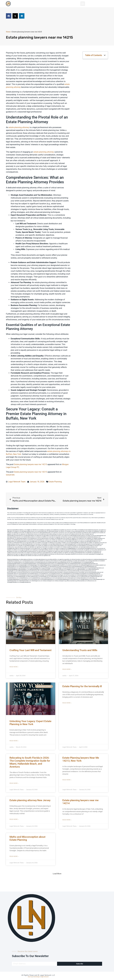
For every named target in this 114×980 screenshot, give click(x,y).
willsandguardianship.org (25, 582)
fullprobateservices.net (55, 567)
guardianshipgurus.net (59, 568)
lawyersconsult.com (61, 554)
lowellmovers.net (44, 534)
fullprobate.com (36, 567)
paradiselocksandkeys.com (31, 546)
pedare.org (64, 530)
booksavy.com (10, 540)
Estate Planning (55, 482)
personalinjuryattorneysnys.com (79, 551)
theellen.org (96, 538)
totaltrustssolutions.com (65, 577)
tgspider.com (10, 534)
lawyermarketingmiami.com (99, 536)
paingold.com (100, 554)
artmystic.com (82, 554)
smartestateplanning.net (82, 575)
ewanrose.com (53, 554)
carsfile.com (41, 546)
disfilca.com (75, 554)
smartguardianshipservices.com (95, 575)
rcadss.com (62, 551)
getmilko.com (29, 550)
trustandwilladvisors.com (13, 578)
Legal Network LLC (47, 975)
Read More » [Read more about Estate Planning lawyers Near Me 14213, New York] (67, 780)
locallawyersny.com (38, 548)
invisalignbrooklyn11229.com (13, 548)
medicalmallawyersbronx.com (30, 537)
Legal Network (45, 977)
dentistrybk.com (85, 543)
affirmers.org (41, 553)
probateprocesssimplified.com (81, 574)
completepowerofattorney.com (14, 561)
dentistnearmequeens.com (23, 538)
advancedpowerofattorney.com (28, 559)
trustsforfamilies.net (35, 579)
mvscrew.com (37, 534)
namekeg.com (17, 533)
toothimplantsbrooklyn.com (23, 541)
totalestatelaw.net (55, 577)
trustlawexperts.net (71, 578)
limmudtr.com (82, 550)
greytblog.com (11, 551)
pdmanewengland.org (45, 554)
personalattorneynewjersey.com (93, 530)
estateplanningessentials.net (63, 564)
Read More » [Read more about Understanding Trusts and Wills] (67, 669)
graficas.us (103, 530)
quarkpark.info (93, 554)
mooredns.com (11, 543)
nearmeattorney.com (12, 538)
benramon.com (98, 551)
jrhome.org (35, 553)
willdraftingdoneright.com (99, 579)
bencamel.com (46, 547)
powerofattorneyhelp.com (76, 571)
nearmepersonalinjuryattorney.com (47, 550)
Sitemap (30, 977)
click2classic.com (76, 547)
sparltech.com (47, 556)
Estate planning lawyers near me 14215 (30, 464)
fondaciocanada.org (68, 547)
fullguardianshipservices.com (26, 567)
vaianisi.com (77, 541)
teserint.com (58, 548)
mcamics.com (60, 536)
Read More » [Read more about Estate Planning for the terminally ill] (67, 703)
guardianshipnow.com (24, 569)
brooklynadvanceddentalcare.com (72, 540)
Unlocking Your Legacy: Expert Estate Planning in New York (30, 723)
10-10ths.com (76, 530)
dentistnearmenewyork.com (21, 543)
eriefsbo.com (52, 548)
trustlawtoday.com (93, 578)
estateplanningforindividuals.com (90, 564)
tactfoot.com (10, 556)
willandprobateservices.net (86, 579)
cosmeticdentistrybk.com (43, 531)
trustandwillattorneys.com (25, 578)
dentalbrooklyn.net (61, 538)
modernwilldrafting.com (93, 569)
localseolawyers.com (34, 538)
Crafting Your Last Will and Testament (30, 650)
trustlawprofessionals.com (73, 546)
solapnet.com (47, 546)
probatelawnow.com (46, 574)
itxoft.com (41, 556)
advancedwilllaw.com (54, 559)
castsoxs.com (48, 540)
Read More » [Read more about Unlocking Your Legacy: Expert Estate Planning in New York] (14, 741)
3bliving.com (53, 543)
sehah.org (56, 553)
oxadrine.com (40, 543)
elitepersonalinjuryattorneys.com (15, 544)
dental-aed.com (90, 534)
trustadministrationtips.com (96, 577)
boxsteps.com (47, 543)
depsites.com (51, 551)
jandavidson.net (98, 553)
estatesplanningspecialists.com (88, 565)
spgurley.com (75, 538)
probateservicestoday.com (40, 575)
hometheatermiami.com (82, 553)
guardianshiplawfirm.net (84, 568)
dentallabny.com (46, 544)
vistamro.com (36, 554)
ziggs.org (22, 554)
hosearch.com (59, 547)
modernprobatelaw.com (82, 569)
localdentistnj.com (57, 530)
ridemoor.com (61, 540)
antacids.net (31, 534)
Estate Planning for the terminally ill (82, 686)
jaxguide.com (59, 537)
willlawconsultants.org (71, 581)
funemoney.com (91, 551)
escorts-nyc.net (84, 540)
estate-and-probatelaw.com (81, 561)
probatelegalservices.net (68, 574)
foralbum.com (65, 543)
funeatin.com (10, 550)
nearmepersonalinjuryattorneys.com (89, 547)
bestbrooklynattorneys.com (94, 537)
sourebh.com (102, 533)
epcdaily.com (57, 541)
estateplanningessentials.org (76, 564)
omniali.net (86, 533)
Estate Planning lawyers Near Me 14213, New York (81, 759)
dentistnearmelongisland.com (85, 544)
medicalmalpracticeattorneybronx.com (16, 536)
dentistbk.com (33, 547)
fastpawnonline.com (12, 541)
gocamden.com (47, 536)
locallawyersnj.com (75, 534)
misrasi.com (67, 534)
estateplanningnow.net (34, 565)
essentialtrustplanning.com (68, 561)
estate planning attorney (19, 127)
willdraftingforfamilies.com (25, 581)
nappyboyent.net (11, 554)
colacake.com (21, 546)
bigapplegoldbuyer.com (74, 548)
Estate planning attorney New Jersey (30, 800)
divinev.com (90, 536)
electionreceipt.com (43, 551)
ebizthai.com (32, 540)
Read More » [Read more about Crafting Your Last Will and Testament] (14, 667)
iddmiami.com (24, 556)
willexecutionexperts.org (60, 581)
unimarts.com (61, 534)
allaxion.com (40, 537)
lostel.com (36, 556)
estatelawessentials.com (30, 562)
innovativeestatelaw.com (47, 569)
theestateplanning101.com (22, 577)
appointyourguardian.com (65, 559)
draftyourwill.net (50, 561)
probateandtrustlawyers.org (14, 574)
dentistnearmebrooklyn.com (29, 544)
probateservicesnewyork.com (27, 575)
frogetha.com (103, 531)
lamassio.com (69, 551)
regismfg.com (39, 547)
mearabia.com (43, 541)
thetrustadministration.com (34, 577)
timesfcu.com (63, 541)
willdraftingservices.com (37, 581)
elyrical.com (37, 533)
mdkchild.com (36, 530)
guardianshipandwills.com (79, 567)
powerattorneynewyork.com (35, 571)
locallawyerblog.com (53, 534)
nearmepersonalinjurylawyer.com (29, 531)
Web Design (37, 977)
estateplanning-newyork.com (66, 562)
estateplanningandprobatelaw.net (15, 564)
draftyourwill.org (58, 561)
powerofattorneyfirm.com (63, 571)
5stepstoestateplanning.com (14, 559)
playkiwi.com (53, 547)
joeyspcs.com (98, 546)
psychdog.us (59, 543)
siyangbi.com (46, 548)
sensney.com (70, 531)
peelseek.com (91, 553)
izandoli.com (10, 553)
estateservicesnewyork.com (74, 565)
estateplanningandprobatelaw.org (30, 564)
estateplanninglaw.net (24, 565)
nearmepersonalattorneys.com (57, 544)
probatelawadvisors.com (35, 574)
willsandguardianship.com (13, 582)
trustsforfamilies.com (25, 579)
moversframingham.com (97, 544)
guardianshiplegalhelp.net (13, 569)
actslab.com (90, 531)
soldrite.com (16, 550)
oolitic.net (91, 533)
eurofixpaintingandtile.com (75, 543)
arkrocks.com (69, 550)
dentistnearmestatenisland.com (81, 537)
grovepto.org (69, 554)
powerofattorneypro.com (13, 572)
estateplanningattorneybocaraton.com (47, 564)
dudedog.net (96, 531)
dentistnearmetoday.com (55, 531)
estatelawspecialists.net (42, 562)
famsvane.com (39, 544)
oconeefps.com (43, 530)
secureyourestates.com (71, 575)
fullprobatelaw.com (45, 567)
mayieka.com (10, 533)
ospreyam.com (24, 534)
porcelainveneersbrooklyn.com (80, 531)
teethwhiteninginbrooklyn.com (71, 544)
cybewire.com (83, 541)
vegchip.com (49, 530)
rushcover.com (70, 530)
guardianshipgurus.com (49, 568)
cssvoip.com (70, 537)
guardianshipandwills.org (91, 567)
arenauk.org (80, 533)
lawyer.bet (10, 475)
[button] (83, 4)
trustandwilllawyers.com (49, 578)
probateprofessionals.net (94, 574)
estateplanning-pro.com (78, 562)
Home (8, 32)
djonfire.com (68, 553)
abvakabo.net (82, 530)
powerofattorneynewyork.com (89, 571)
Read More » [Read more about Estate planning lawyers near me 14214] (67, 820)
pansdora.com (76, 550)
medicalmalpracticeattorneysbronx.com (29, 551)
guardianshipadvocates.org (67, 567)
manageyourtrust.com (71, 569)
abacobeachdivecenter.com (46, 533)
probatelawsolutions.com (57, 574)
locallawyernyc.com (12, 547)
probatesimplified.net (52, 575)
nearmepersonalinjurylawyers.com (15, 537)
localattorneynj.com (49, 553)
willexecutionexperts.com (49, 581)
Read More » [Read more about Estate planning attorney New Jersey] (14, 819)
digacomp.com (30, 533)
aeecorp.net (10, 530)
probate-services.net (85, 572)
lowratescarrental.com (45, 538)
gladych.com (96, 533)
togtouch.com (50, 541)
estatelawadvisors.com (19, 562)
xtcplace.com (61, 553)
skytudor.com (23, 533)
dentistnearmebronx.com (31, 536)
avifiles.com (27, 547)
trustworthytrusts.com (75, 579)
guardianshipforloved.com (25, 568)
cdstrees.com (31, 556)
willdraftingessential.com (13, 581)
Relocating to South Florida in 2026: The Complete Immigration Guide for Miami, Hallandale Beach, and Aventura (30, 762)
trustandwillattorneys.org (37, 578)
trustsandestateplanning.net (13, 579)
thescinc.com (64, 531)
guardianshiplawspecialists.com (97, 568)
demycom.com (17, 534)
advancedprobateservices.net (42, 559)
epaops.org (73, 553)
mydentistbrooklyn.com (13, 546)
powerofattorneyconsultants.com (49, 571)
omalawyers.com (82, 538)
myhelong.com (35, 550)
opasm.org (57, 551)
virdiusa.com (67, 536)
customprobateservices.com (29, 561)
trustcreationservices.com (60, 578)
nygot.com (18, 554)
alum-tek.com (83, 534)
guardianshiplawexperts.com (71, 568)
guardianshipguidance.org (37, 568)
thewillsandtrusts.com (45, 577)
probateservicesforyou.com (14, 575)
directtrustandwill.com (41, 561)
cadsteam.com (90, 538)
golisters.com (89, 550)
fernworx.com (64, 533)
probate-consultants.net (64, 572)
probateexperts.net (25, 574)
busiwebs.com (23, 553)
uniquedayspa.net (29, 554)
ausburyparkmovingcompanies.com (58, 546)
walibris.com (58, 550)
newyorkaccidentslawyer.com (99, 550)
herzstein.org (74, 533)
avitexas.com (26, 540)
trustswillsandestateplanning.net (62, 579)
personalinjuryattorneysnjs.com (95, 540)
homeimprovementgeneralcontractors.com (89, 548)
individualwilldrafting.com (35, 569)
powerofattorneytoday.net (52, 572)
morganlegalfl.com (11, 571)
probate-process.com (75, 572)
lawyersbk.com (70, 541)
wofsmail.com (68, 538)
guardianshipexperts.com (13, 568)
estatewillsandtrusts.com (13, 567)
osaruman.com (52, 537)
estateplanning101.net (89, 562)
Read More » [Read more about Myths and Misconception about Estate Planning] (14, 856)
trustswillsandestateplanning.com (47, 579)
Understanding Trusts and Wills (80, 650)
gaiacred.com (65, 548)
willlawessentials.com (82, 581)
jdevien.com (102, 538)
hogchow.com (18, 531)
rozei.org (69, 533)
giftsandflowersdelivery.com (20, 530)
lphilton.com (46, 537)
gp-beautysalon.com (32, 543)
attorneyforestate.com (77, 559)
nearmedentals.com (84, 546)
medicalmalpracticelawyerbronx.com (79, 536)
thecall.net (65, 537)
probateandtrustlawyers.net (97, 572)
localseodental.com (40, 540)
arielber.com (92, 543)
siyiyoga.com (22, 550)
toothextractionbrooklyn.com (26, 548)
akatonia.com (98, 543)
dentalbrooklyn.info (18, 540)
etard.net (64, 550)
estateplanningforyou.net (13, 565)
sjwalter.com (53, 538)
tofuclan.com (102, 548)
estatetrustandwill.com (100, 565)
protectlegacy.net (61, 575)
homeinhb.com (92, 546)
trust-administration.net (84, 577)
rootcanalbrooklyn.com (34, 541)
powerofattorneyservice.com (26, 572)
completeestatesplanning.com (100, 559)
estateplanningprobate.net (46, 565)
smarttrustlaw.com (11, 577)
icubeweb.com (20, 547)
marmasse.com (17, 556)
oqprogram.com (11, 531)
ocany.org (88, 554)
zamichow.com (57, 533)
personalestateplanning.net (22, 571)
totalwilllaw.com (74, 577)
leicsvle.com (16, 553)
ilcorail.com (104, 543)
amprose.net (54, 536)
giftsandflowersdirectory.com (94, 541)
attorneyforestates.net (87, 559)
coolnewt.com (29, 553)
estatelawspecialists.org (53, 562)
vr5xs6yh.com (54, 540)
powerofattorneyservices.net (39, 572)
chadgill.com (29, 530)
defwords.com (40, 536)
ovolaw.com (17, 551)
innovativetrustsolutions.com (59, 569)
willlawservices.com (92, 581)
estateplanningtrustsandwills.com (59, 565)
